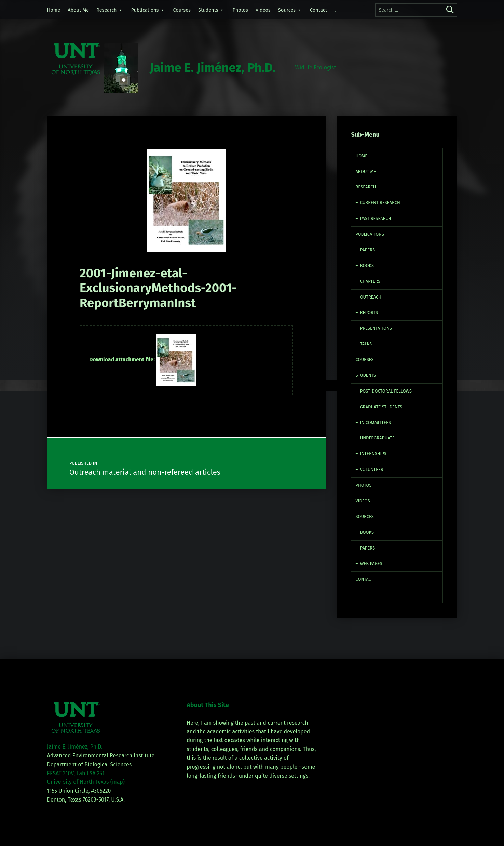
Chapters (370, 281)
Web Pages (371, 563)
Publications (145, 10)
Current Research (380, 203)
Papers (367, 250)
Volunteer (372, 469)
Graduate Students (381, 407)
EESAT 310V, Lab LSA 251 (76, 773)
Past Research (376, 218)
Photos (240, 10)
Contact (318, 10)
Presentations (376, 328)
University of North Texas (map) (86, 782)
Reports (369, 312)
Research (106, 10)
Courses (182, 10)
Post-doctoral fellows (386, 391)
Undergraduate (377, 438)
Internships (373, 454)
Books (367, 266)
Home (54, 10)
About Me (78, 10)
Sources (287, 10)
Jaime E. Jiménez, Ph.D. (213, 68)
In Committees (376, 422)
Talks (366, 344)
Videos (263, 10)
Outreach (371, 297)
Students (208, 10)
